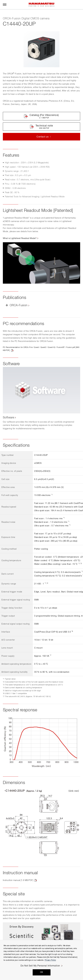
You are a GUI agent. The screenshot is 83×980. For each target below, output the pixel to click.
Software (8, 418)
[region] (41, 960)
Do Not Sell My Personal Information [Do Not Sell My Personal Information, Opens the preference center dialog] (40, 966)
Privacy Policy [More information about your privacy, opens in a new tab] (50, 960)
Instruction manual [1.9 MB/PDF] (18, 880)
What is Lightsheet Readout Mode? (20, 238)
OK (42, 972)
